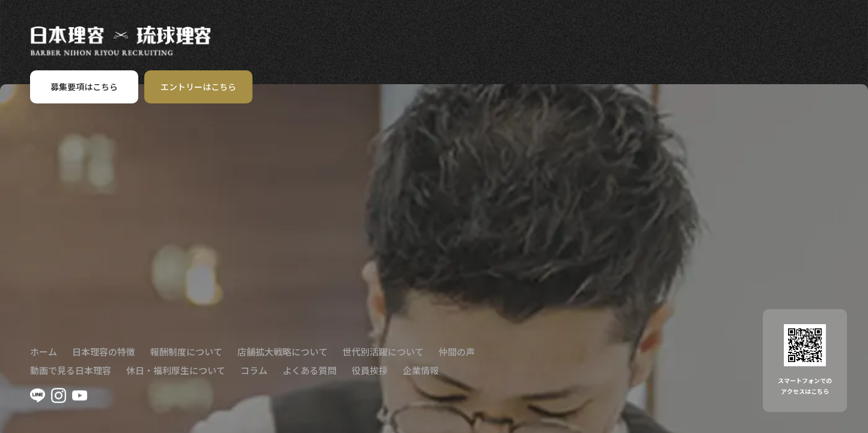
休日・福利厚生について (176, 370)
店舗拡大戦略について (283, 352)
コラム (254, 370)
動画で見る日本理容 (71, 370)
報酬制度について (186, 352)
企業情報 (421, 370)
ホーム (44, 352)
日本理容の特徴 (104, 352)
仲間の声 (457, 352)
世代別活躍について (383, 352)
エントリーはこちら (198, 87)
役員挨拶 (370, 370)
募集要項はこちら (84, 87)
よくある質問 (310, 370)
